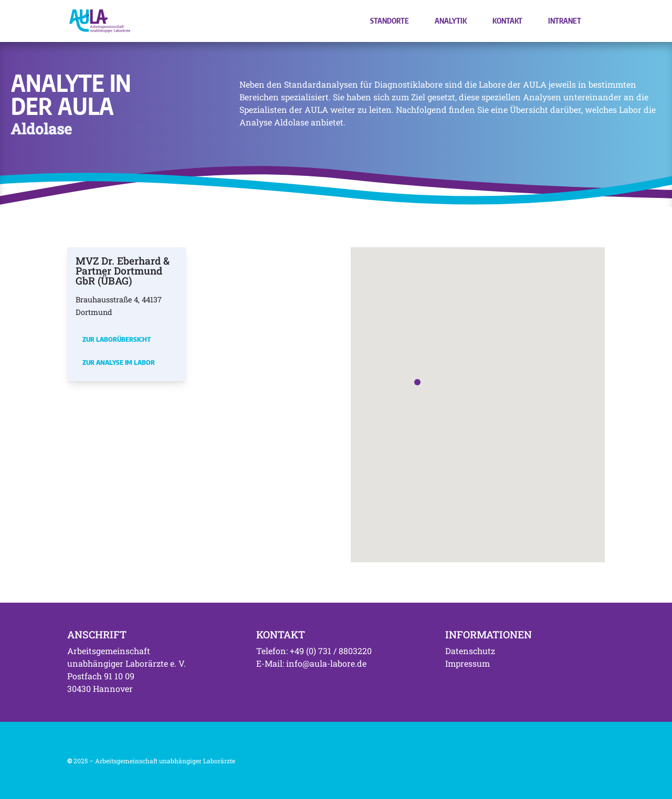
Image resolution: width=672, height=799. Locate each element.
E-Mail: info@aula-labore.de (311, 663)
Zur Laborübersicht (117, 339)
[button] (417, 382)
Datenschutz (470, 651)
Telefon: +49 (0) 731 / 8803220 (314, 651)
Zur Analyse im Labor (119, 362)
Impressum (468, 663)
